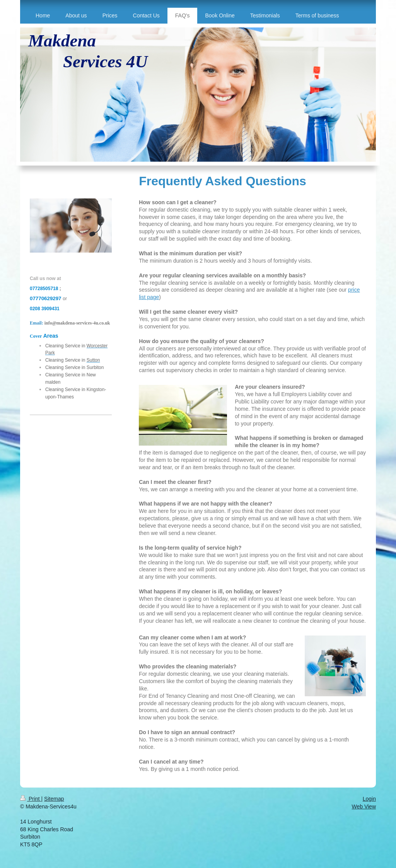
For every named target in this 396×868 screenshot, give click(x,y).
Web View (364, 806)
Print (31, 799)
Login (369, 799)
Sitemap (54, 799)
